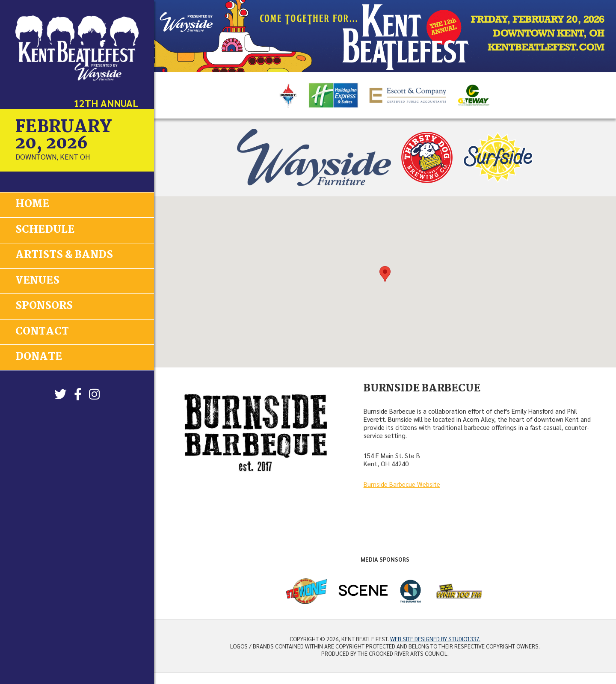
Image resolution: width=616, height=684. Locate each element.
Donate (39, 356)
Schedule (45, 229)
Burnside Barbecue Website (402, 484)
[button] (385, 274)
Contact (42, 330)
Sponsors (44, 305)
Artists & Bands (64, 255)
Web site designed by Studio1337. (435, 639)
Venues (37, 280)
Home (32, 204)
